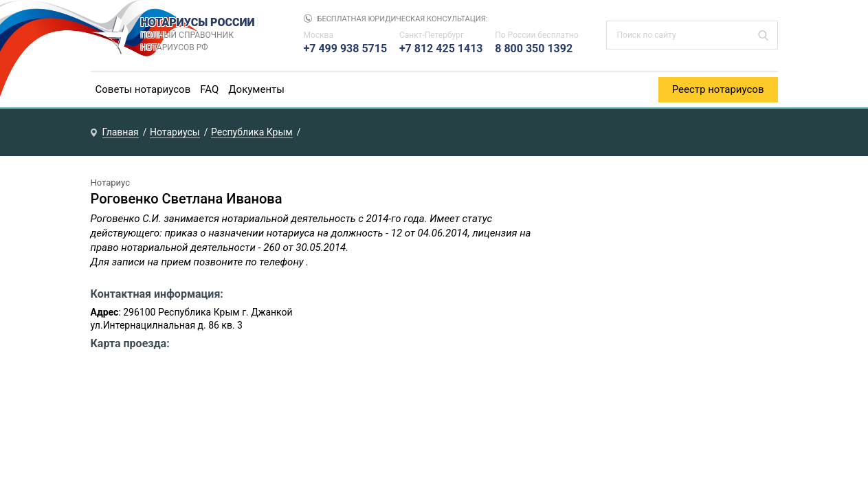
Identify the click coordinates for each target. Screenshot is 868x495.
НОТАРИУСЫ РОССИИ (209, 35)
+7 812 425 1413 (441, 48)
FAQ (209, 89)
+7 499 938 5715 (346, 48)
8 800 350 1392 (534, 48)
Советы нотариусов (143, 89)
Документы (256, 89)
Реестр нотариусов (718, 89)
